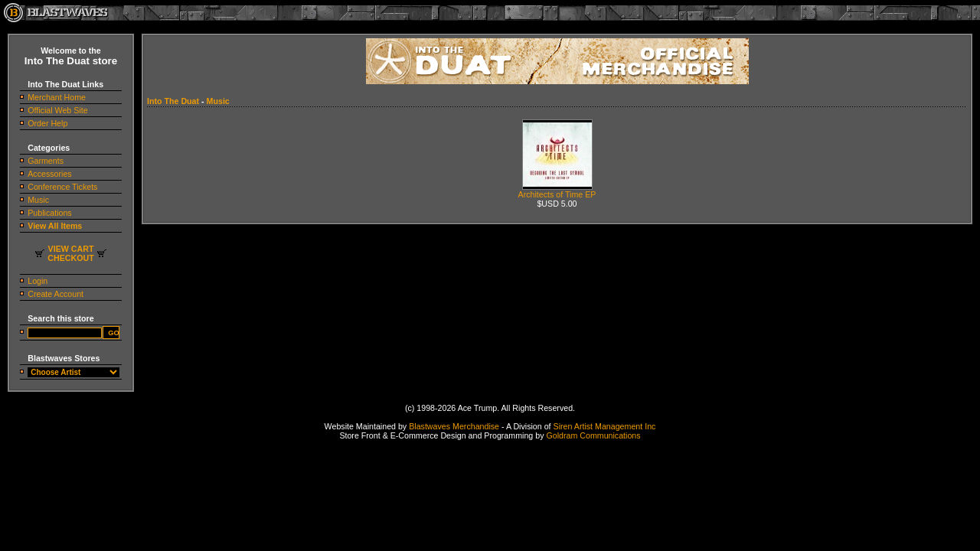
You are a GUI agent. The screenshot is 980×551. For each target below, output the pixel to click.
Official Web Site (57, 110)
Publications (49, 213)
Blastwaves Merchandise (454, 426)
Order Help (47, 123)
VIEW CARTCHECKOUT (70, 253)
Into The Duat (173, 101)
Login (38, 281)
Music (38, 200)
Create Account (56, 294)
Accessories (49, 174)
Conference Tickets (62, 187)
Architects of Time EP (557, 191)
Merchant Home (57, 97)
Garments (46, 161)
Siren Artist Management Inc (605, 426)
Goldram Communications (593, 435)
